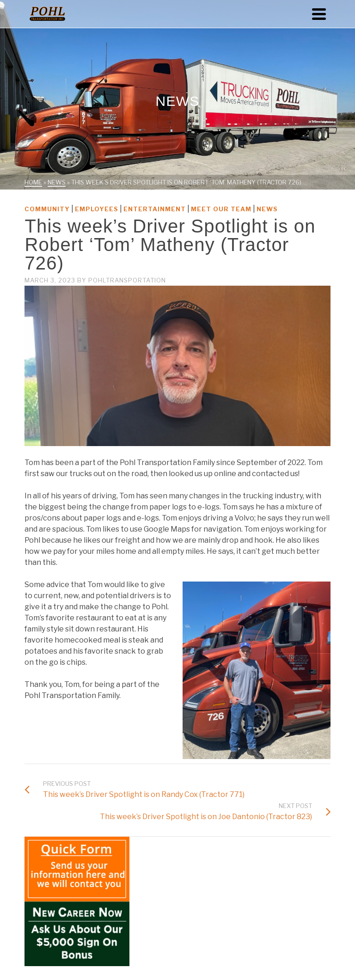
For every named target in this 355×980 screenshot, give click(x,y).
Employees (97, 209)
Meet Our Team (221, 209)
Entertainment (155, 209)
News (267, 209)
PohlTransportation (127, 280)
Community (47, 209)
